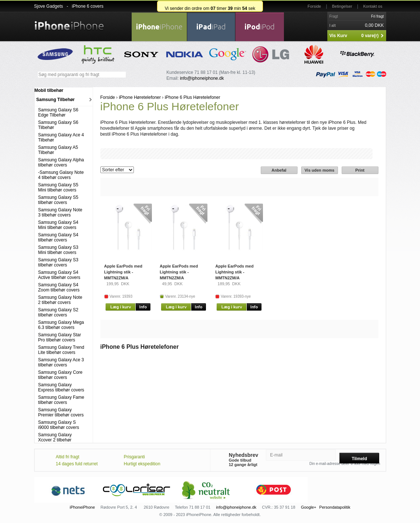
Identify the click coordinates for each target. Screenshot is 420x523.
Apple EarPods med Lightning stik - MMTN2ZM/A (123, 272)
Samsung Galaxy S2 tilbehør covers (58, 312)
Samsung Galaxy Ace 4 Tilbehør (61, 137)
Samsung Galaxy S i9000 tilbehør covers (59, 425)
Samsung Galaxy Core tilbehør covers (60, 375)
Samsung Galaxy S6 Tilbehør (58, 125)
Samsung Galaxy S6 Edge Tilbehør (58, 112)
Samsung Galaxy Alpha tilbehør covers (61, 162)
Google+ (309, 507)
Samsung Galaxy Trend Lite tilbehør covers (61, 350)
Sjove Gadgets (49, 6)
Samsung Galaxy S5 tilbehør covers (58, 200)
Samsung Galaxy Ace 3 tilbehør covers (61, 362)
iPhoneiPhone (83, 507)
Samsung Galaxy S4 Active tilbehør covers (59, 275)
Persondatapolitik (335, 507)
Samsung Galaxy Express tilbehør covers (61, 387)
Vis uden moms (319, 170)
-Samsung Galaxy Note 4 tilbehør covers (61, 175)
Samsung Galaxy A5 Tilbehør (58, 150)
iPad (211, 27)
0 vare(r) (370, 36)
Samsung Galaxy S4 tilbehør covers (58, 237)
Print (360, 170)
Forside (314, 6)
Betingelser (342, 6)
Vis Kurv (338, 36)
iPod (260, 27)
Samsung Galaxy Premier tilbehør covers (61, 412)
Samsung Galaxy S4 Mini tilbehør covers (58, 225)
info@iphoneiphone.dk (202, 78)
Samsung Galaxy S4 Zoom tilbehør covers (59, 287)
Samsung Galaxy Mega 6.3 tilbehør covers (61, 325)
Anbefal (279, 170)
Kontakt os (373, 6)
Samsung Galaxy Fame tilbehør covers (61, 400)
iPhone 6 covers (88, 6)
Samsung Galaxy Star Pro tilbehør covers (60, 337)
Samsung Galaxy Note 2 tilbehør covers (60, 300)
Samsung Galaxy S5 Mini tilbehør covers (58, 187)
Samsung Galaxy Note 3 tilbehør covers (60, 212)
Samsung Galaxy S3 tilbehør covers (58, 262)
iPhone (159, 27)
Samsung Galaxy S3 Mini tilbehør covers (58, 250)
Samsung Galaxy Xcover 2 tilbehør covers (55, 440)
